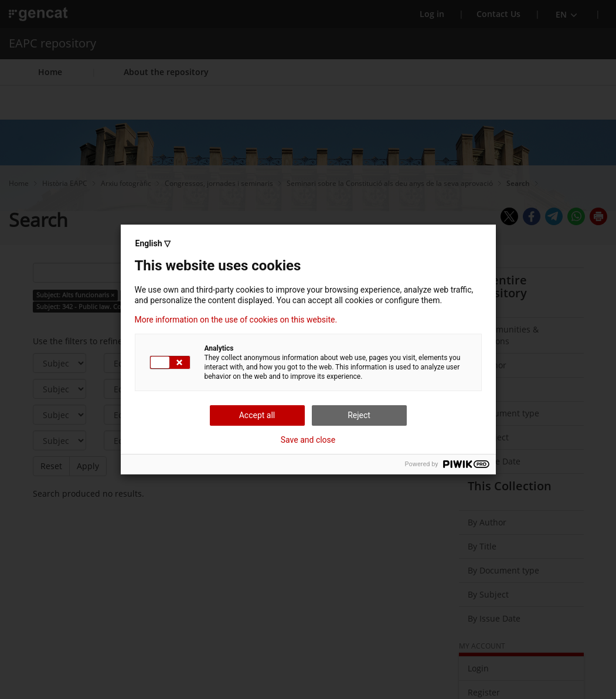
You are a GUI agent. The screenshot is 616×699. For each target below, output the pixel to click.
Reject (359, 415)
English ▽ (153, 243)
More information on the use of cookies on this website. (236, 320)
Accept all (257, 415)
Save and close (308, 440)
